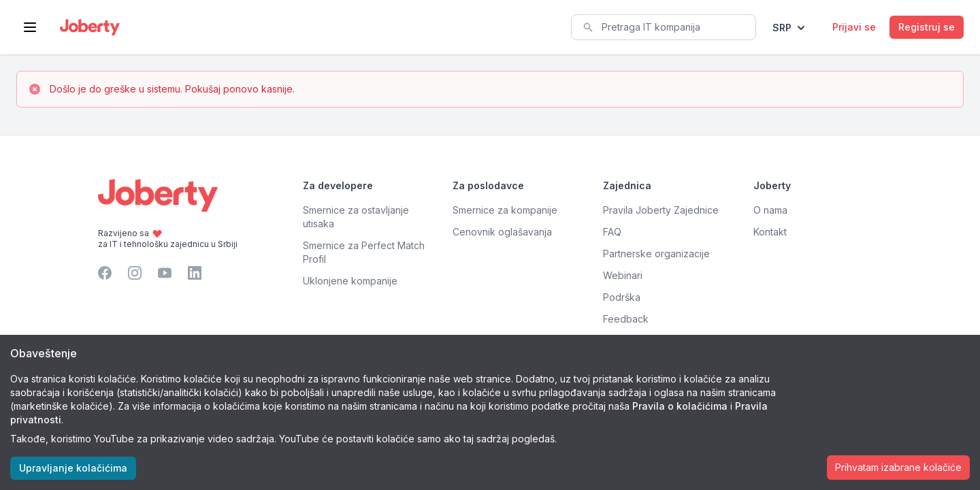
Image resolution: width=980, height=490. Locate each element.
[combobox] (664, 27)
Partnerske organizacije (656, 254)
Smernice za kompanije (505, 210)
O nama (770, 210)
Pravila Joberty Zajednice (661, 210)
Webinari (623, 275)
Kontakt (770, 232)
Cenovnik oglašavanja (502, 232)
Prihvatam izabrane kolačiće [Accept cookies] (898, 467)
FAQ (612, 232)
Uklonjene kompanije (350, 281)
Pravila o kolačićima (680, 406)
